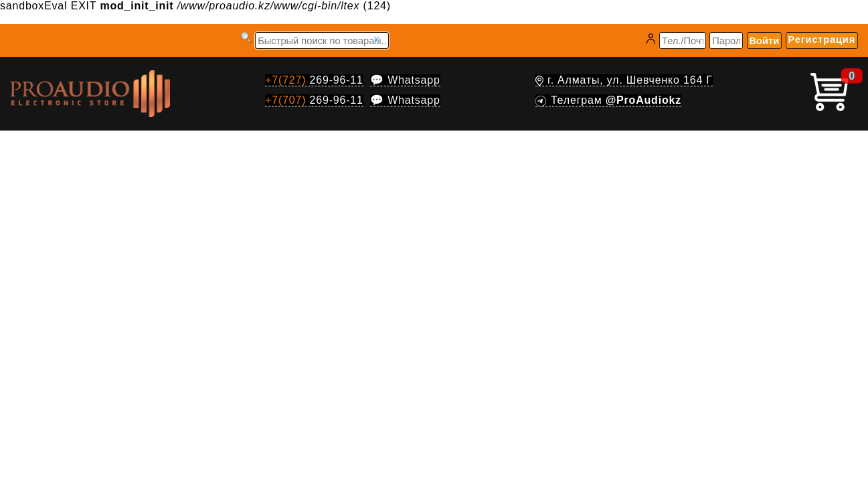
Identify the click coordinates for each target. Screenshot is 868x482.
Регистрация (822, 39)
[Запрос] (322, 41)
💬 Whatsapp (405, 80)
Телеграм (608, 100)
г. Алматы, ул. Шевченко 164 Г (624, 80)
